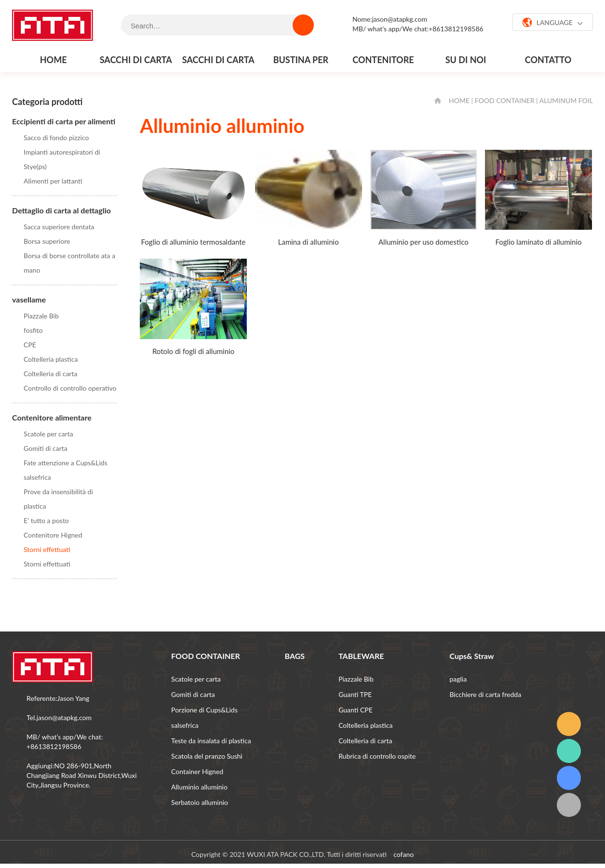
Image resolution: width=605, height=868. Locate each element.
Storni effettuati (47, 549)
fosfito (33, 330)
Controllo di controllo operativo (70, 388)
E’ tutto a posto (46, 520)
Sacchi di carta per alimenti (136, 63)
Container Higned (197, 771)
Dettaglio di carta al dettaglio (61, 210)
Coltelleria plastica (51, 359)
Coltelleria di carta (50, 374)
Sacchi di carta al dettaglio (218, 63)
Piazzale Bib (41, 316)
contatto (548, 60)
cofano (403, 854)
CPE (30, 345)
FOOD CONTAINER (505, 100)
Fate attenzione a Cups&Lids (66, 463)
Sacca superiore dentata (59, 227)
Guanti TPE (355, 694)
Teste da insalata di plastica (211, 741)
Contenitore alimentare (383, 63)
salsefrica (37, 477)
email (569, 724)
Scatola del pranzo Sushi (207, 756)
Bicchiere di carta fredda (485, 694)
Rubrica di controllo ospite (377, 756)
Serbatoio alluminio (200, 802)
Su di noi (466, 60)
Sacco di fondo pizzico (56, 138)
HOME (459, 100)
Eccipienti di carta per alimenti (64, 121)
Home (54, 60)
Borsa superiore (47, 241)
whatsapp (569, 751)
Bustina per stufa (301, 63)
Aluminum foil (566, 100)
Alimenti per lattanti (53, 181)
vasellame (29, 299)
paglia (458, 679)
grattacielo (569, 778)
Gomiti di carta (46, 448)
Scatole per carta (48, 434)
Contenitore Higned (53, 535)
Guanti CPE (356, 710)
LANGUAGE (553, 23)
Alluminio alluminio (199, 787)
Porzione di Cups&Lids (204, 710)
